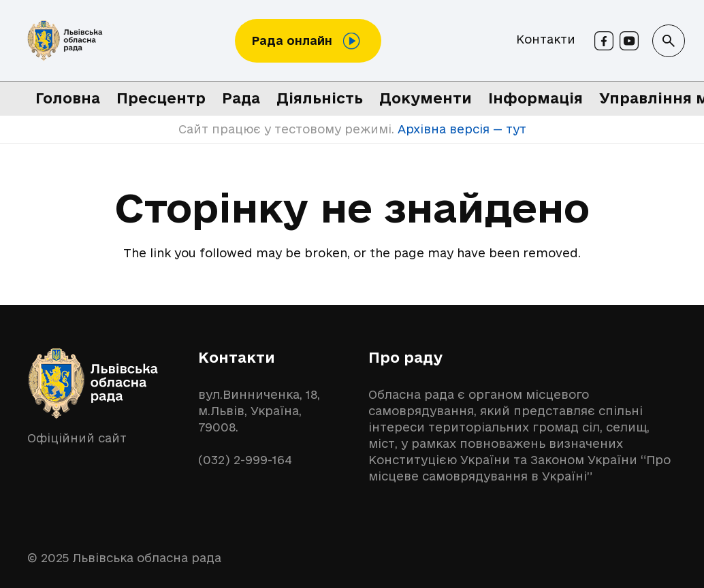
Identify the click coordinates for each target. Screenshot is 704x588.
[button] (669, 41)
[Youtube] (629, 41)
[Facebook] (604, 41)
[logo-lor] (65, 41)
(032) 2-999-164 (245, 460)
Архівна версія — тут (460, 129)
